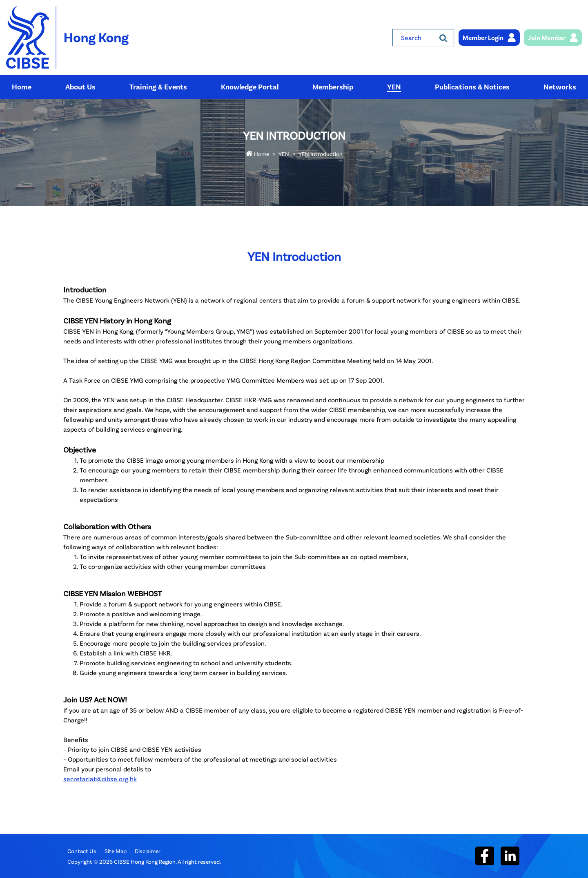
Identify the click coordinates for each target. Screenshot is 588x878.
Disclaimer (148, 851)
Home (257, 154)
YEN (284, 154)
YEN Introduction (321, 154)
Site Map (116, 851)
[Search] (443, 38)
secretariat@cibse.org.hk (100, 779)
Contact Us (82, 851)
